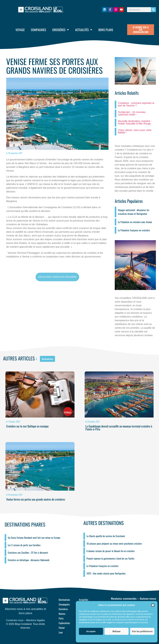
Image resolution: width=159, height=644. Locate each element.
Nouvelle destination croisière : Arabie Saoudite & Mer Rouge (135, 122)
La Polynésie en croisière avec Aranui (135, 222)
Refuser (116, 631)
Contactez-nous (15, 620)
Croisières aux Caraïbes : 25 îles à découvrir (28, 553)
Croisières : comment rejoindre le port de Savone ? (136, 104)
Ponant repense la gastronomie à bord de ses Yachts (110, 558)
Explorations (64, 623)
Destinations (47, 359)
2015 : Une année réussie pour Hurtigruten (106, 573)
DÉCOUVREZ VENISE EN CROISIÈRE (57, 277)
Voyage (20, 30)
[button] (153, 605)
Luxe (61, 632)
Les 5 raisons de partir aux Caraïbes (24, 545)
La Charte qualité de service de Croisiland (106, 536)
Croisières (61, 30)
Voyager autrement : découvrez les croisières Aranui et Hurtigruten (134, 212)
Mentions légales (36, 620)
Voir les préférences (142, 631)
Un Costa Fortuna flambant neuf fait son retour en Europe (34, 538)
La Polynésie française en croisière (134, 230)
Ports (61, 618)
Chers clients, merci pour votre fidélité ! (135, 131)
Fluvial (62, 628)
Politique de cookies (115, 638)
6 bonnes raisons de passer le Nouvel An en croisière (111, 551)
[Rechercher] (153, 10)
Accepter (91, 631)
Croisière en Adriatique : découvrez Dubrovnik (29, 560)
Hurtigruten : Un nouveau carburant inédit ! (132, 113)
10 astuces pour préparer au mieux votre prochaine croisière (114, 544)
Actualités (84, 30)
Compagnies (38, 30)
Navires (62, 614)
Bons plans (106, 30)
